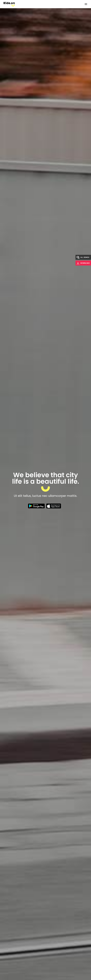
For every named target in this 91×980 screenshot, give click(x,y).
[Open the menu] (86, 4)
